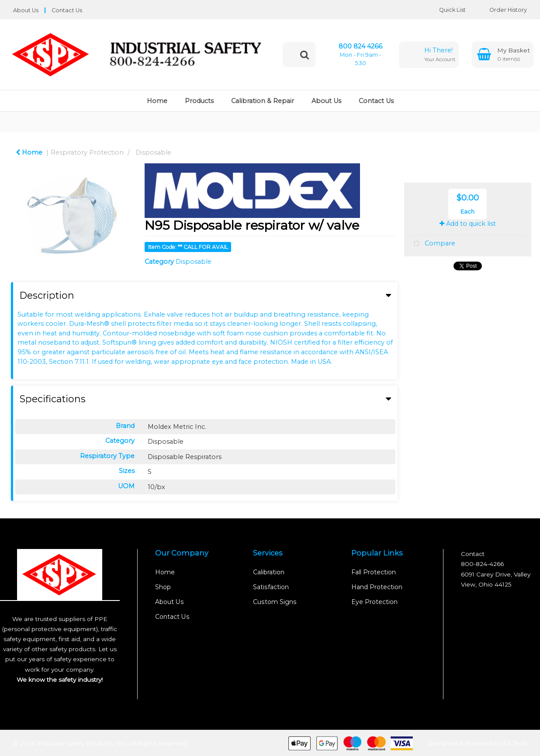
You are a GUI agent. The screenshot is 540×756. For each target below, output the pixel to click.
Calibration (269, 572)
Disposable (153, 152)
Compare (433, 244)
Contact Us (67, 10)
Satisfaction (271, 587)
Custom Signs (275, 602)
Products (199, 101)
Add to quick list (468, 224)
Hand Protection (377, 587)
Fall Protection (374, 572)
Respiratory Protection (87, 152)
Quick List (446, 10)
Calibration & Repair (263, 101)
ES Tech (515, 743)
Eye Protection (374, 602)
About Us (26, 10)
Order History (502, 10)
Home (157, 101)
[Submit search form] (305, 55)
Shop (163, 587)
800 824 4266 (360, 46)
